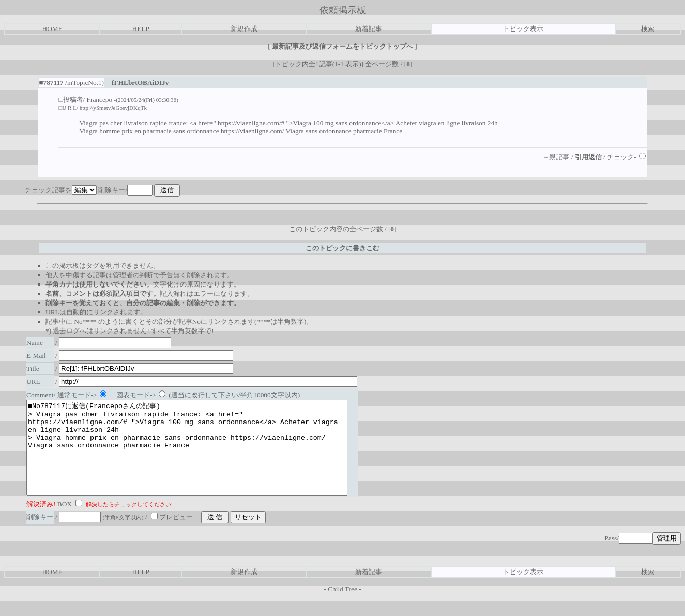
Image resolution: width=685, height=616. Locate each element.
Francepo (100, 100)
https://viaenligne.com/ (253, 131)
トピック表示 (523, 29)
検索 (648, 29)
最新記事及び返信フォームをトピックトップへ (343, 46)
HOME (52, 29)
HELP (141, 29)
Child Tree (342, 607)
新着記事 (369, 29)
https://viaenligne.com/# (251, 123)
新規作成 (244, 29)
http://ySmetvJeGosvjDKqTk (113, 108)
